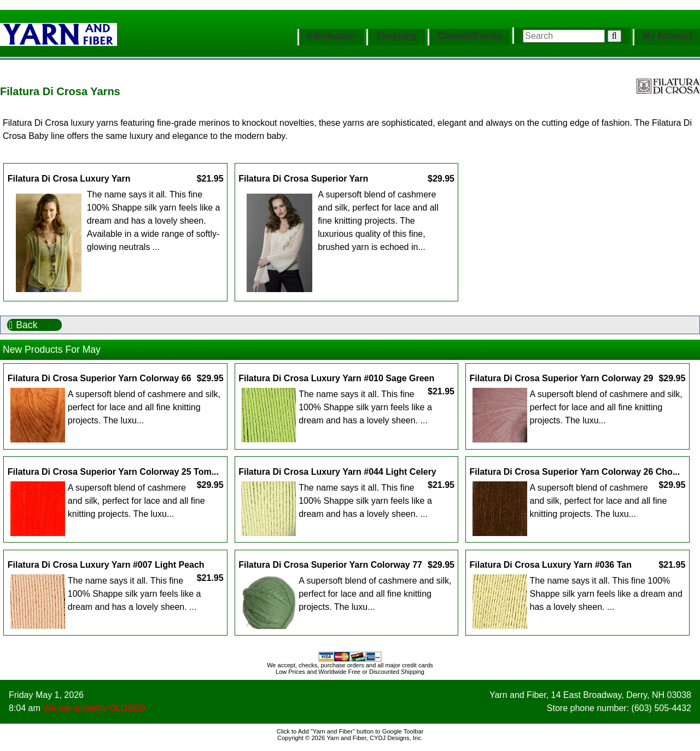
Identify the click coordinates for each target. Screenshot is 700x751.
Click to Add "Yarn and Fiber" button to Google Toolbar (350, 731)
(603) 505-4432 (661, 708)
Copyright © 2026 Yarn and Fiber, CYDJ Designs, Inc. (350, 738)
